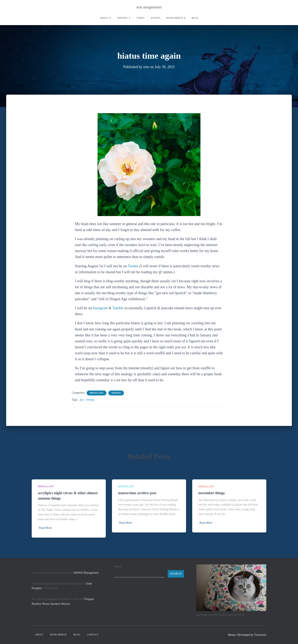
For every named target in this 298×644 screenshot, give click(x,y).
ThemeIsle (260, 635)
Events (155, 18)
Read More (45, 528)
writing (124, 18)
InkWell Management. (87, 573)
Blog (195, 18)
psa (82, 400)
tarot (140, 18)
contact (93, 635)
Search (118, 567)
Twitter (133, 266)
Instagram (100, 308)
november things (212, 493)
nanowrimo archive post (137, 493)
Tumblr (118, 308)
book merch (176, 18)
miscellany (97, 393)
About (105, 18)
